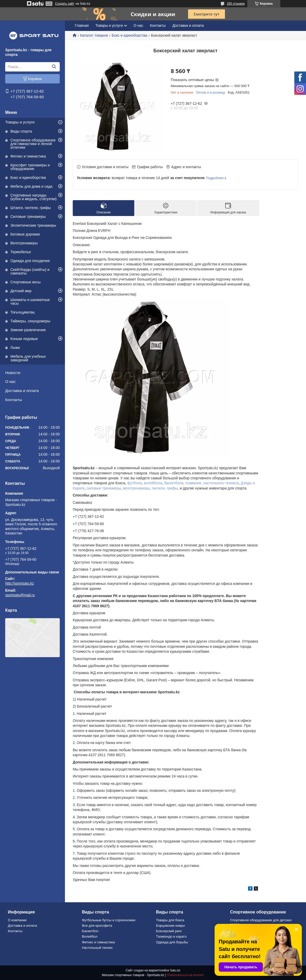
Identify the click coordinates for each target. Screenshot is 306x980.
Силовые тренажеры (28, 217)
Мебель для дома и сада (31, 186)
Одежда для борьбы (172, 942)
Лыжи (15, 348)
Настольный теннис (97, 948)
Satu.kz (175, 970)
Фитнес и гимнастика (28, 156)
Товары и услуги (20, 122)
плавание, (194, 483)
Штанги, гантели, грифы (31, 208)
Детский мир (21, 291)
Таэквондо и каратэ (171, 936)
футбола (135, 483)
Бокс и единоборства (28, 178)
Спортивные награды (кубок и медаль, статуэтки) (34, 197)
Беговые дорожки (25, 234)
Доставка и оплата (22, 391)
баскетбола (174, 483)
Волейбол (90, 936)
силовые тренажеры (104, 488)
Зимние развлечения (28, 330)
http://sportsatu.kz (20, 583)
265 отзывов (236, 4)
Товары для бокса (170, 920)
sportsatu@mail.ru (20, 595)
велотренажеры (136, 488)
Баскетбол (90, 931)
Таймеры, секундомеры (30, 321)
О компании (17, 920)
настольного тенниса (221, 483)
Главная (82, 25)
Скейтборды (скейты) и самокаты (30, 271)
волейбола (153, 483)
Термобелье (21, 252)
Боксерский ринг (169, 931)
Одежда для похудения (30, 261)
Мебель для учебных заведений (28, 358)
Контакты (14, 400)
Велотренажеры (24, 243)
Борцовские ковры (171, 926)
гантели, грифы (165, 488)
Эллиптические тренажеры (33, 225)
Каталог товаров (94, 35)
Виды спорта (21, 131)
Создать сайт (65, 4)
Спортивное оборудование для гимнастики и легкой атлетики (33, 144)
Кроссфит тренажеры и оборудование (30, 167)
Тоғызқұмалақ (23, 312)
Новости (13, 373)
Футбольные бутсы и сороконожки (109, 920)
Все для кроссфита (97, 926)
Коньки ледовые (24, 339)
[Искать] (54, 67)
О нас (10, 381)
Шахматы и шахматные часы (30, 302)
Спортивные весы (25, 282)
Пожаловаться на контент (185, 975)
